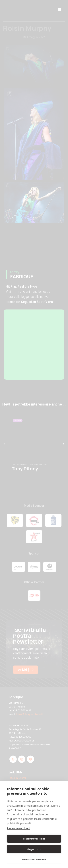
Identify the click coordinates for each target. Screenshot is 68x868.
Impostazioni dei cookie (34, 860)
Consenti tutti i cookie (34, 839)
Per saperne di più (18, 828)
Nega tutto (34, 849)
